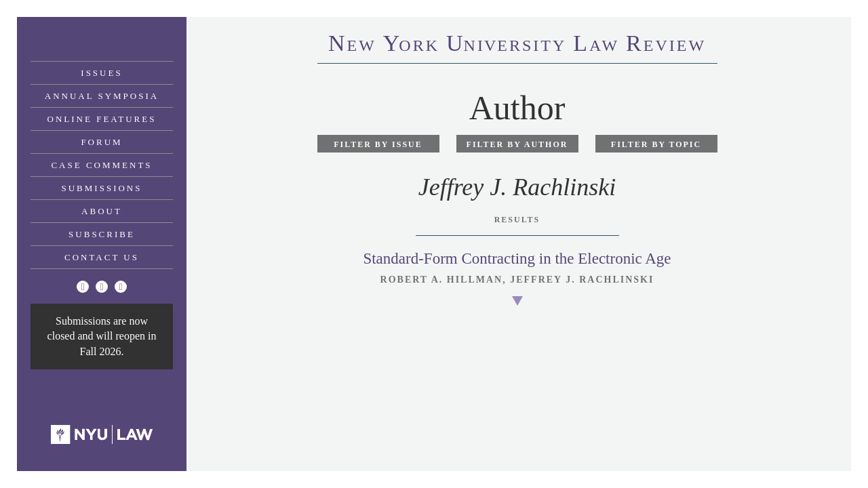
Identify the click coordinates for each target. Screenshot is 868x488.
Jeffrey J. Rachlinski (582, 280)
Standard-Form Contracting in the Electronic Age (517, 259)
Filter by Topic (656, 144)
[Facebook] (102, 287)
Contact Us (102, 257)
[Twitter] (83, 287)
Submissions (102, 188)
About (102, 211)
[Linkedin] (121, 287)
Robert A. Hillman (442, 280)
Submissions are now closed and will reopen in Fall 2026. (102, 336)
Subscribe (102, 234)
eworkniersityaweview (517, 45)
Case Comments (101, 165)
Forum (101, 142)
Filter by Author (517, 144)
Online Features (102, 119)
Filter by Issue (378, 144)
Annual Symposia (102, 96)
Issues (101, 73)
